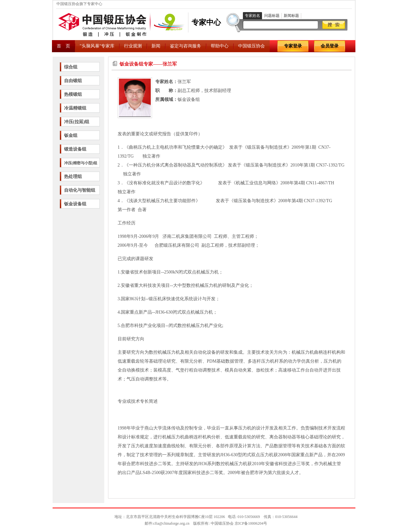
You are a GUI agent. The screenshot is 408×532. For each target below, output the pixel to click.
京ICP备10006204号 (251, 523)
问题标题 (272, 16)
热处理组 (73, 177)
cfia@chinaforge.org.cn (171, 523)
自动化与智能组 (80, 190)
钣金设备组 (75, 204)
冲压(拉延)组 (77, 122)
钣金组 (71, 135)
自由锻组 (73, 81)
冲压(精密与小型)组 (81, 163)
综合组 (71, 67)
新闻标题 (291, 16)
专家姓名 (252, 16)
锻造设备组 (75, 149)
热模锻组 (73, 94)
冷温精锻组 (75, 108)
